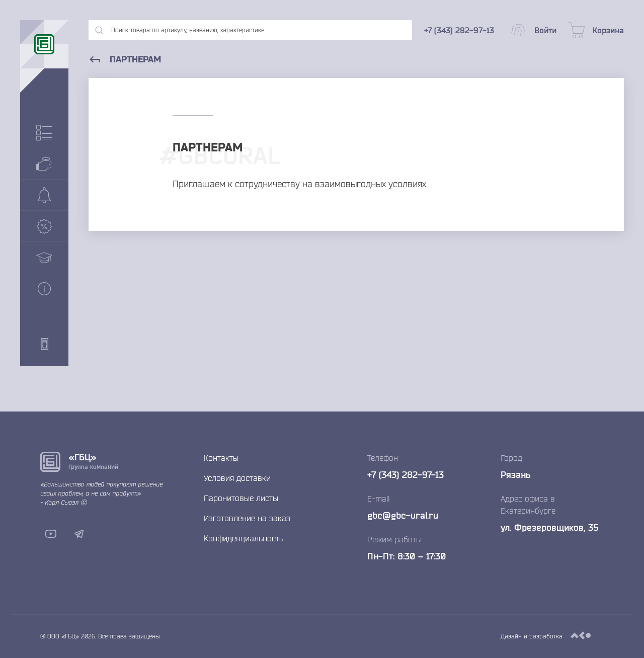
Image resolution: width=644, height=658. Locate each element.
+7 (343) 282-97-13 (406, 474)
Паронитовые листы (241, 498)
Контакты (221, 458)
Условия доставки (237, 478)
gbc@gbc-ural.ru (403, 515)
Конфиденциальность (244, 538)
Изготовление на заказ (247, 518)
